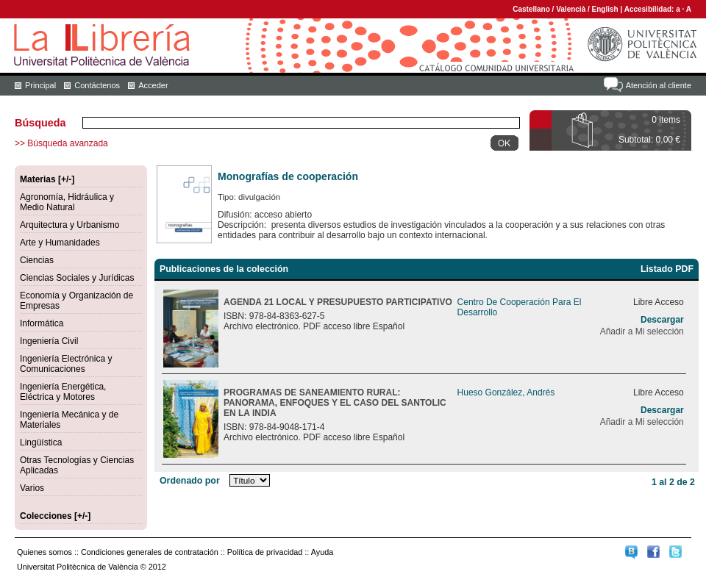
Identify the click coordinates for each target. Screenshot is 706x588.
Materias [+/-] (47, 179)
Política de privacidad (265, 552)
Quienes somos (44, 552)
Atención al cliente (659, 85)
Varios (32, 488)
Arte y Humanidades (60, 243)
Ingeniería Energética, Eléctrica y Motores (63, 392)
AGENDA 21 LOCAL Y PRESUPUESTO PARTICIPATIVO (338, 302)
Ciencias (37, 260)
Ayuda (322, 552)
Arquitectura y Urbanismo (69, 225)
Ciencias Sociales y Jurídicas (77, 278)
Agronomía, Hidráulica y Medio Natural (67, 202)
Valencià (571, 9)
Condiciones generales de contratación (150, 552)
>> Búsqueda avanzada (61, 143)
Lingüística (41, 442)
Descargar (662, 320)
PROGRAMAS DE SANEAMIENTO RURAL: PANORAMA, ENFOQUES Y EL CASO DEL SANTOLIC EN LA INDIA (335, 403)
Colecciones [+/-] (55, 516)
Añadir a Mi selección (642, 331)
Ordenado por (190, 481)
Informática (42, 323)
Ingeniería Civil (49, 341)
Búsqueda (40, 123)
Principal (40, 85)
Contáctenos (97, 85)
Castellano (531, 9)
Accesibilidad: (650, 9)
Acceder (153, 85)
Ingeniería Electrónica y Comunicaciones (66, 364)
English (605, 9)
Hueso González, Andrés (506, 392)
